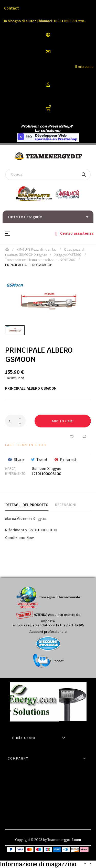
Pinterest (68, 460)
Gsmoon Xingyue (47, 469)
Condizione (15, 538)
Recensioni (66, 505)
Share (19, 460)
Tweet (42, 460)
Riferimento (15, 474)
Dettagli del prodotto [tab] (27, 505)
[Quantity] (15, 421)
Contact (12, 8)
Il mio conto (84, 67)
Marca (10, 469)
